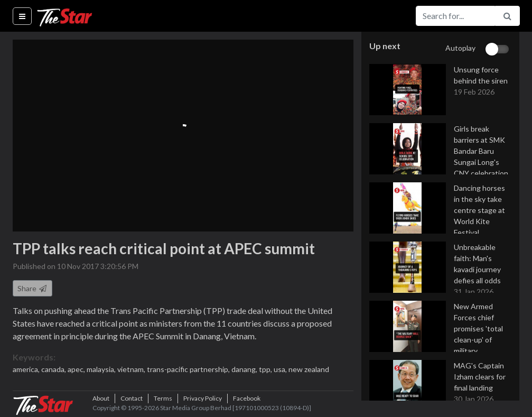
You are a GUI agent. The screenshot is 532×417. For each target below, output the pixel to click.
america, (27, 369)
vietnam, (132, 369)
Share (32, 288)
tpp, (266, 369)
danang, (245, 369)
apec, (77, 369)
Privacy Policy (203, 398)
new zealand (309, 369)
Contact (132, 398)
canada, (54, 369)
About (101, 398)
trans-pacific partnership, (189, 369)
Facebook (247, 398)
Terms (163, 398)
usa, (281, 369)
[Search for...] (455, 16)
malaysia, (102, 369)
